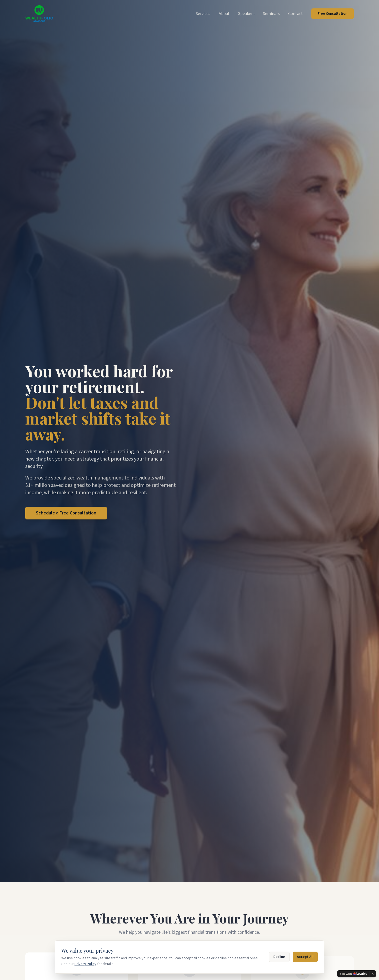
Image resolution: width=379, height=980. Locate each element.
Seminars (271, 14)
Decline (279, 957)
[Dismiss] (373, 974)
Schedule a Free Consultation (66, 513)
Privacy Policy (85, 964)
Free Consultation (333, 14)
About (224, 14)
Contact (296, 14)
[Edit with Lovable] (353, 974)
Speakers (246, 14)
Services (203, 14)
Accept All (305, 957)
